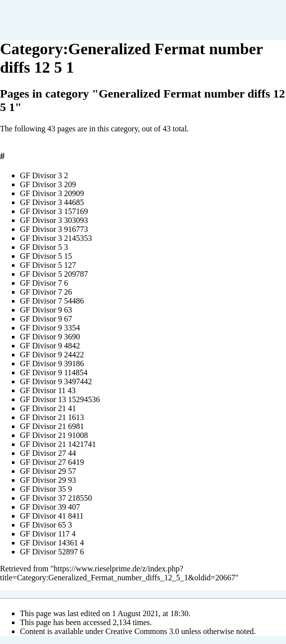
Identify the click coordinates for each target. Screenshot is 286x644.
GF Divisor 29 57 (48, 471)
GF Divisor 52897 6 (52, 552)
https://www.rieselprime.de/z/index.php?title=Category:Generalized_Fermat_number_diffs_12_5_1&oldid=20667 (118, 573)
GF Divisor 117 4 (48, 534)
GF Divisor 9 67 (46, 319)
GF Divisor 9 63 (46, 310)
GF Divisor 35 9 (46, 489)
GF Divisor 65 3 (46, 525)
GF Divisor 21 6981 (52, 426)
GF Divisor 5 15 (46, 256)
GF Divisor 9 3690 (50, 337)
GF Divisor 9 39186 (52, 364)
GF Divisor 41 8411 (52, 516)
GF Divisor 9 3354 (50, 328)
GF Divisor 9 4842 (50, 346)
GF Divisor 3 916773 (54, 229)
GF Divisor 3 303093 (54, 220)
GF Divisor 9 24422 (52, 355)
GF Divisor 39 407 (50, 507)
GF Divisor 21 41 (48, 408)
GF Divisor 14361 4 (52, 543)
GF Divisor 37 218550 (56, 498)
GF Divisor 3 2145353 (56, 238)
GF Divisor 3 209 (48, 184)
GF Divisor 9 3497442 (56, 381)
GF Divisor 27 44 (48, 453)
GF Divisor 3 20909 (52, 193)
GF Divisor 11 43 (48, 390)
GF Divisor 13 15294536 (60, 399)
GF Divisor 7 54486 (52, 301)
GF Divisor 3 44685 (52, 202)
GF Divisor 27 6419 (52, 462)
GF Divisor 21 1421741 (58, 444)
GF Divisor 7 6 (44, 283)
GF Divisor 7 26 (46, 292)
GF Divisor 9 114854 (54, 373)
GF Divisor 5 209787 (54, 274)
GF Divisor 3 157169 (54, 211)
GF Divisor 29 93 (48, 480)
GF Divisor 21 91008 (54, 435)
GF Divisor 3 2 (44, 175)
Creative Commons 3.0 (143, 631)
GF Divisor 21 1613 (52, 417)
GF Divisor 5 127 (48, 265)
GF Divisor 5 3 (44, 247)
